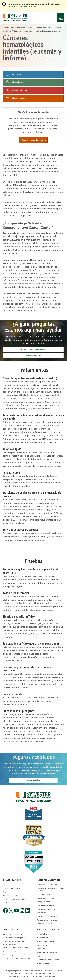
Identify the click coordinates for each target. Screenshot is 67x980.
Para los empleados (50, 974)
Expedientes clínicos (45, 924)
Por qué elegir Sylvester (46, 934)
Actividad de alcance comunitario (16, 959)
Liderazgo (41, 949)
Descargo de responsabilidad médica (17, 971)
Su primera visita (43, 895)
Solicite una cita (34, 356)
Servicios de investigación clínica (16, 948)
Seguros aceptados (33, 780)
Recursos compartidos (12, 951)
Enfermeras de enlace (45, 906)
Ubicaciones (14, 82)
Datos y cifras (42, 945)
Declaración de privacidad (53, 971)
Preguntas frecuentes (45, 898)
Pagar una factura (10, 892)
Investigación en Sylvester (13, 934)
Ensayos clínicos (16, 90)
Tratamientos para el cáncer (48, 885)
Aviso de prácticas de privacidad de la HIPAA (27, 974)
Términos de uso (37, 971)
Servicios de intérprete (46, 909)
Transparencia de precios (47, 920)
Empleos (40, 956)
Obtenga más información (33, 140)
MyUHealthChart (9, 903)
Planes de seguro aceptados (14, 899)
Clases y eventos (16, 98)
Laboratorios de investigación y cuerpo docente (16, 943)
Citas (5, 885)
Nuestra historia (43, 938)
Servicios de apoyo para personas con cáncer (50, 890)
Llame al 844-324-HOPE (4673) (33, 350)
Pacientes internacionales (47, 916)
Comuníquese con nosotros (48, 960)
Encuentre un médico (11, 888)
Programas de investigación (14, 938)
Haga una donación (11, 896)
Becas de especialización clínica (15, 955)
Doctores (13, 74)
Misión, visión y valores (46, 942)
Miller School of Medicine (47, 953)
